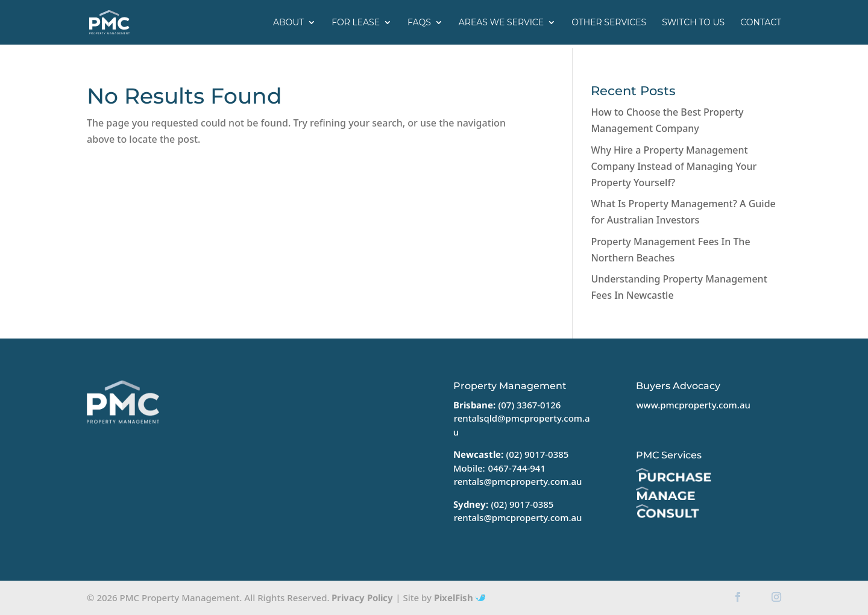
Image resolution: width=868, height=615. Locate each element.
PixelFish (460, 598)
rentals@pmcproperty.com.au (518, 481)
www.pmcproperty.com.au (693, 405)
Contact (761, 23)
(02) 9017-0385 (538, 454)
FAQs (419, 23)
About (288, 23)
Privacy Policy (362, 598)
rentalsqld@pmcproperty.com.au (522, 425)
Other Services (609, 23)
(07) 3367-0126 (530, 405)
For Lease (356, 23)
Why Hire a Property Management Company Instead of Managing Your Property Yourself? (674, 166)
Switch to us (693, 23)
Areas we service (501, 23)
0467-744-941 (517, 468)
